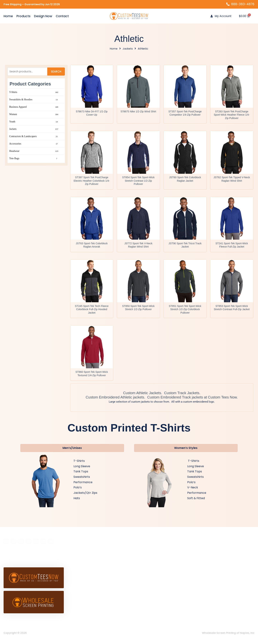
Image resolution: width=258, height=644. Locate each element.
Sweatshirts (82, 480)
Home (8, 16)
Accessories (34, 145)
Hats (77, 501)
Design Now (43, 16)
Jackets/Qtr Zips (85, 496)
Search (56, 72)
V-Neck (193, 491)
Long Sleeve (82, 469)
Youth (34, 123)
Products (23, 16)
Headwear (34, 152)
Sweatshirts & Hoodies (34, 101)
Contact (62, 16)
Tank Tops (81, 475)
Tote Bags (34, 159)
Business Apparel (34, 108)
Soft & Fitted (196, 501)
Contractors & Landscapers (34, 137)
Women (34, 115)
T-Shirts (34, 93)
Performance (83, 485)
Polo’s (78, 491)
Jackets (128, 49)
